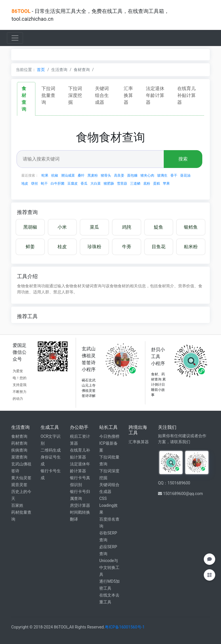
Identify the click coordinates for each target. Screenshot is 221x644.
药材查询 (19, 443)
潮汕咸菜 (68, 175)
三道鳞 (135, 184)
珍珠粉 (94, 247)
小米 (62, 227)
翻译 (74, 519)
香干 (174, 175)
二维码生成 (51, 450)
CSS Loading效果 (108, 505)
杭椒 (55, 175)
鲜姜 (30, 247)
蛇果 (45, 175)
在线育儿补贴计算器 (186, 95)
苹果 (166, 184)
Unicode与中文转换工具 (109, 567)
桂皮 (62, 247)
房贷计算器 (80, 505)
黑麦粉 (93, 175)
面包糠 (132, 175)
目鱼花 (159, 247)
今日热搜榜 (109, 436)
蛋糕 (157, 184)
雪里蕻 (122, 184)
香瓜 (84, 184)
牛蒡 (127, 247)
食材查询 (19, 436)
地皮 (25, 184)
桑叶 (81, 175)
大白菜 (96, 184)
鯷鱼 (159, 227)
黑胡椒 (30, 227)
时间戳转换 (80, 512)
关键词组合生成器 (102, 95)
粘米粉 (191, 247)
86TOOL (21, 11)
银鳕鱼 (191, 227)
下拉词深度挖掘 (75, 95)
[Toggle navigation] (15, 38)
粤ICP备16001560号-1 (125, 627)
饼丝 (35, 184)
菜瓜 (94, 227)
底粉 (147, 184)
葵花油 (185, 175)
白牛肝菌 (58, 184)
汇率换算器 (128, 95)
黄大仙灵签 (21, 478)
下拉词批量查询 (48, 95)
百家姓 (17, 505)
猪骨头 (106, 175)
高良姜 (119, 175)
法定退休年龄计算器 (155, 95)
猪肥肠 (109, 184)
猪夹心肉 (147, 175)
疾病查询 (19, 450)
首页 (41, 70)
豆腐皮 (73, 184)
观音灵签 (19, 485)
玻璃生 (162, 175)
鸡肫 (127, 227)
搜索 (183, 159)
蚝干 (44, 184)
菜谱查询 (19, 457)
